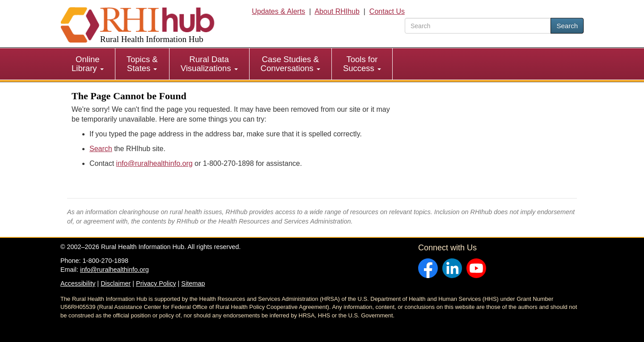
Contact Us (387, 11)
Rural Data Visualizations (209, 64)
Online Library (88, 64)
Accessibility (78, 283)
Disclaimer (116, 283)
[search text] (478, 26)
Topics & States (142, 64)
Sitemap (193, 283)
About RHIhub (337, 11)
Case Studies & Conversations (290, 64)
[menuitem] (88, 64)
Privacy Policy (156, 283)
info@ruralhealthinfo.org (155, 163)
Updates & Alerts (278, 11)
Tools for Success (362, 64)
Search (567, 26)
